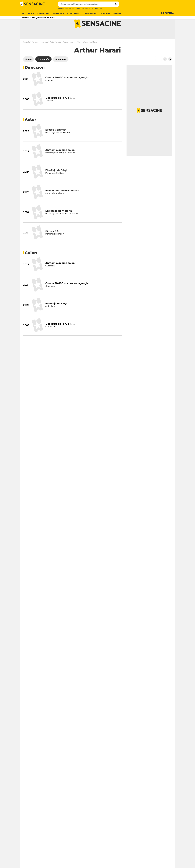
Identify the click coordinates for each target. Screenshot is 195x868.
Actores (45, 54)
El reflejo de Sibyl (56, 182)
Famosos (36, 54)
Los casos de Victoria (59, 223)
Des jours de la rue (57, 110)
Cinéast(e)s (52, 243)
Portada (26, 54)
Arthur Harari (68, 54)
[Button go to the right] (170, 71)
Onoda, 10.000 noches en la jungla (67, 89)
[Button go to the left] (165, 71)
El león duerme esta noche (62, 203)
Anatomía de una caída (60, 162)
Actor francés (55, 54)
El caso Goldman (56, 142)
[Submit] (116, 4)
